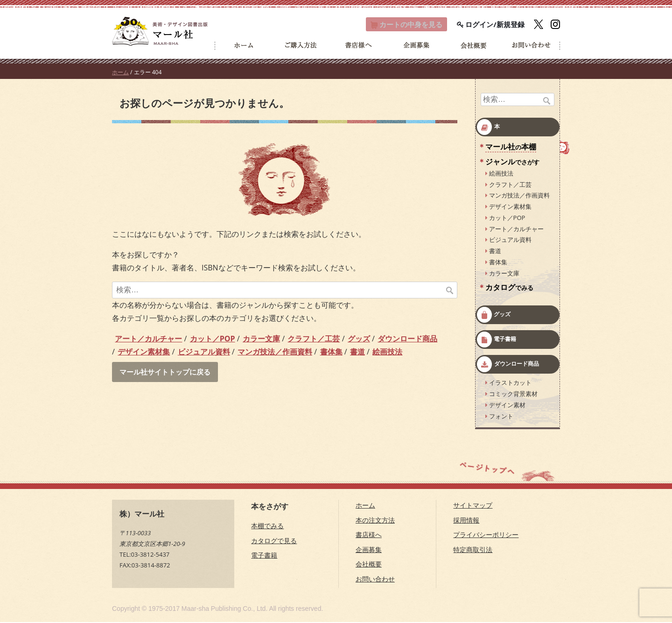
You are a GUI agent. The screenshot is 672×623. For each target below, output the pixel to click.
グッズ (359, 340)
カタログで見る (274, 542)
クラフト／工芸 (314, 340)
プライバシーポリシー (486, 535)
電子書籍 (505, 340)
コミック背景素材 (513, 395)
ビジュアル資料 (204, 353)
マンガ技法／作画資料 (275, 353)
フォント (501, 417)
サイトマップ (473, 506)
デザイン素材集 (144, 353)
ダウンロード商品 (407, 340)
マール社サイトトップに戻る (168, 373)
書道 (357, 353)
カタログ (509, 288)
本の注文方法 (375, 521)
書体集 (331, 353)
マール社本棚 (511, 148)
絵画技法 (387, 353)
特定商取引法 (473, 550)
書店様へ (369, 535)
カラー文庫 (261, 340)
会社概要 (369, 565)
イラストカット (510, 383)
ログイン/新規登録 (491, 25)
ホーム (120, 73)
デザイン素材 (507, 406)
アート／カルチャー (148, 340)
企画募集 (369, 550)
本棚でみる (267, 527)
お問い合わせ (375, 580)
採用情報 (466, 521)
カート (401, 25)
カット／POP (213, 340)
